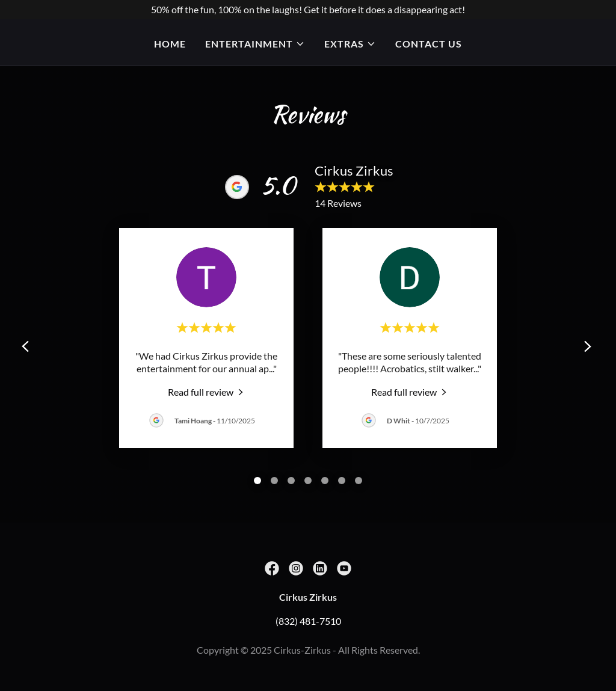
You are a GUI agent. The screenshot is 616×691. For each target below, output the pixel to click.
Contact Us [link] (429, 44)
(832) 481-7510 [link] (308, 621)
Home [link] (170, 44)
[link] (207, 391)
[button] (255, 44)
